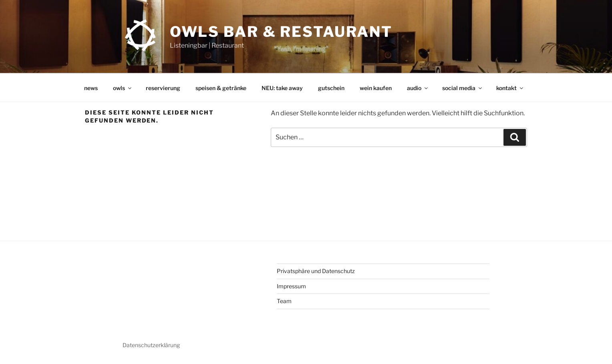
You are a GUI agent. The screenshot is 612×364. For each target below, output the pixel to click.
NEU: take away (282, 88)
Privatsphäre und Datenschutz (316, 271)
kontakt (510, 88)
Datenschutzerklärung (151, 345)
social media (463, 88)
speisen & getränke (221, 88)
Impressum (291, 286)
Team (284, 301)
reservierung (163, 88)
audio (418, 88)
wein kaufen (376, 88)
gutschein (331, 88)
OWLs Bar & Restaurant (281, 32)
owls (123, 88)
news (91, 88)
